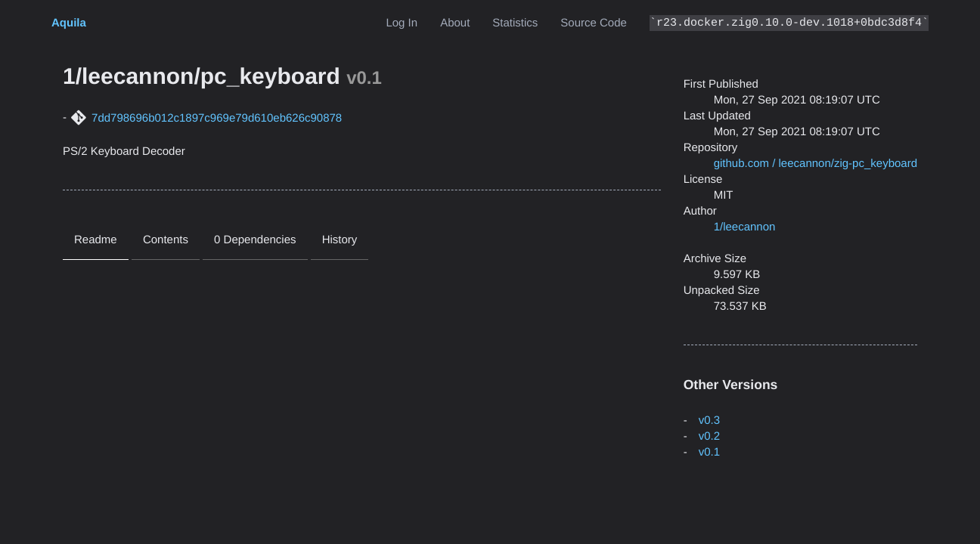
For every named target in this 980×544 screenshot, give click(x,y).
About (455, 23)
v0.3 (709, 420)
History (340, 240)
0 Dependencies (255, 240)
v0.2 (709, 436)
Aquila (69, 23)
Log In (402, 23)
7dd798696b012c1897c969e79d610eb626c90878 (217, 118)
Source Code (594, 23)
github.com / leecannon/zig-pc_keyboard (816, 164)
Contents (166, 240)
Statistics (515, 23)
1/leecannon (745, 227)
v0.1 (709, 452)
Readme (96, 240)
